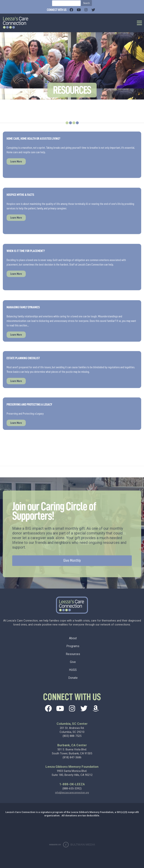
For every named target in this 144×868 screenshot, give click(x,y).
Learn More (16, 162)
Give (73, 662)
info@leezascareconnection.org (72, 793)
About (73, 638)
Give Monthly (72, 561)
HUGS (73, 670)
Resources (73, 654)
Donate (73, 678)
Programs (73, 646)
